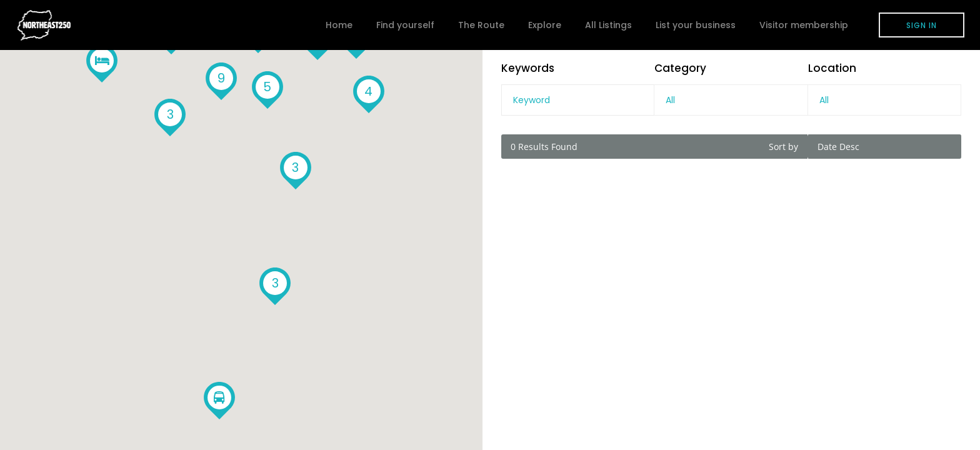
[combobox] (731, 100)
